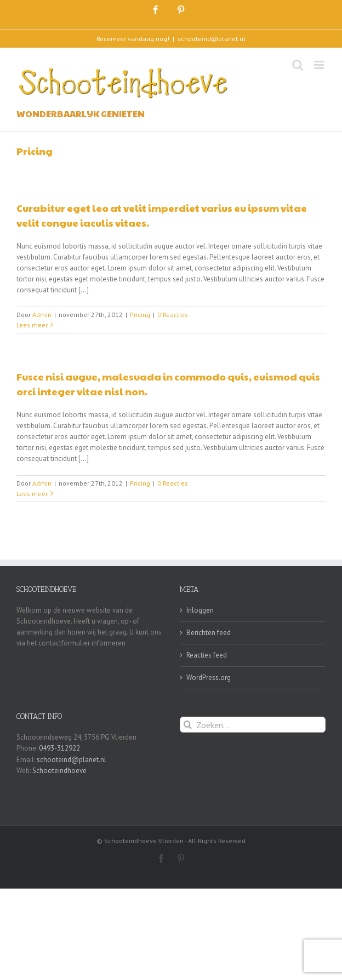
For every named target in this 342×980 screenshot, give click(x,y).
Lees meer (32, 325)
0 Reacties (173, 315)
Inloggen (200, 610)
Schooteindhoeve (59, 771)
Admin (42, 315)
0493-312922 (59, 748)
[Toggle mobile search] (298, 65)
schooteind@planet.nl (212, 39)
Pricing (140, 315)
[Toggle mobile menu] (320, 65)
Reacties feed (207, 655)
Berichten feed (209, 633)
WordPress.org (209, 678)
